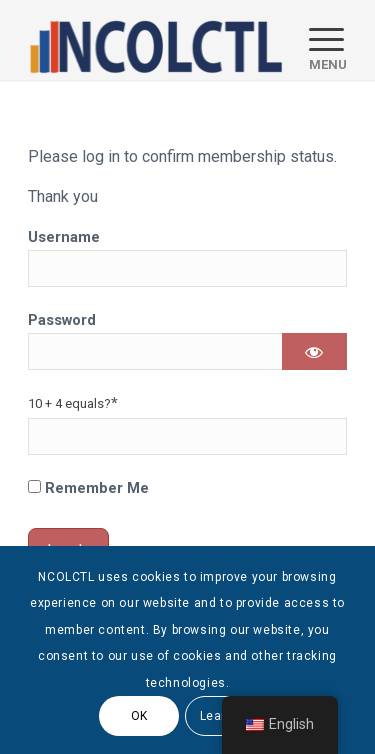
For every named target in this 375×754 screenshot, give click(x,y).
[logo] (155, 40)
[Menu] (318, 40)
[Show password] (314, 351)
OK (139, 716)
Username (64, 237)
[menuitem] (318, 40)
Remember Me (88, 488)
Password (62, 320)
